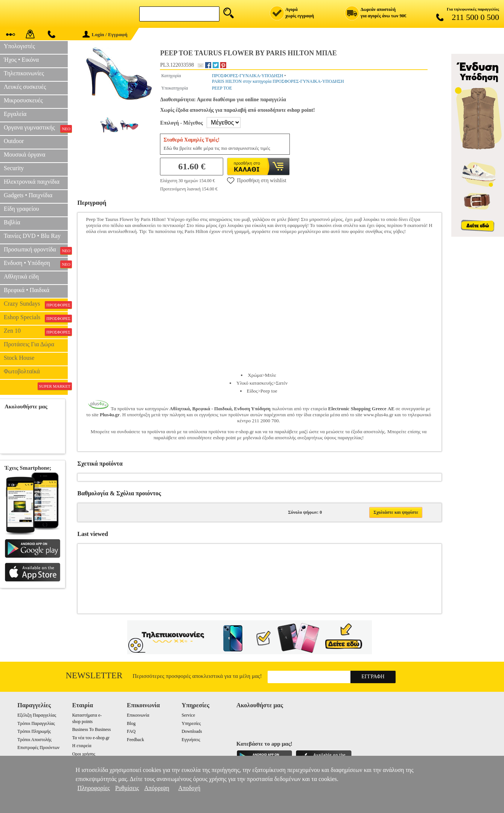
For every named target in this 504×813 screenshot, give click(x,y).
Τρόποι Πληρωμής (34, 731)
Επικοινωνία (138, 715)
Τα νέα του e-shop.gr (91, 738)
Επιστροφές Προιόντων (38, 748)
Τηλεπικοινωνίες (24, 73)
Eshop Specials (36, 318)
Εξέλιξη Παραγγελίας (37, 715)
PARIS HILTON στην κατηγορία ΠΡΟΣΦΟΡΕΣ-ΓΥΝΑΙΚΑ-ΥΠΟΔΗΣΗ (278, 81)
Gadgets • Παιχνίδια (28, 195)
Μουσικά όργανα (24, 155)
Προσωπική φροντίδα (36, 250)
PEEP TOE (222, 88)
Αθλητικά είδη (21, 276)
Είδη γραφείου (21, 209)
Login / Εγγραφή (105, 34)
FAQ (131, 731)
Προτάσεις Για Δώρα (29, 344)
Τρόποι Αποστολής (34, 740)
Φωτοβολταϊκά (22, 371)
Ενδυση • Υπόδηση (36, 264)
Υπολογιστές (19, 46)
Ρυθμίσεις (127, 788)
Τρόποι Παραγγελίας (36, 723)
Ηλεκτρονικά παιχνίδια (32, 182)
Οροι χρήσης (84, 754)
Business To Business (92, 729)
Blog (131, 723)
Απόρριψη (157, 788)
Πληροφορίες (94, 788)
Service (189, 715)
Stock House (19, 358)
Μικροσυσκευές (23, 100)
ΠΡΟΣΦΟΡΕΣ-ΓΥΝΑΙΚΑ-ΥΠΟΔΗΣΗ (247, 76)
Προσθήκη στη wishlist (257, 180)
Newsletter (94, 675)
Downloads (192, 731)
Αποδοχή (190, 788)
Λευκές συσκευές (25, 87)
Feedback (136, 740)
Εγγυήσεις (191, 740)
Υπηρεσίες (191, 723)
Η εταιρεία (82, 746)
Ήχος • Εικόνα (21, 60)
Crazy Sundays (36, 304)
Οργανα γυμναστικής (36, 128)
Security (14, 168)
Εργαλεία (15, 114)
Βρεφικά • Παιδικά (27, 290)
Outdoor (14, 141)
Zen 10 (36, 332)
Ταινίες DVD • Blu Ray (32, 236)
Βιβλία (12, 222)
